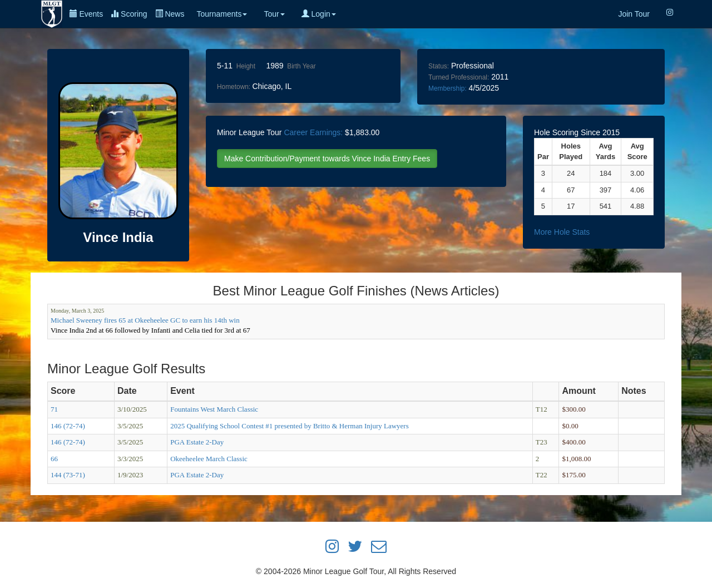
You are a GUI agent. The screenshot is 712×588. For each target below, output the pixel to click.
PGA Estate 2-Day (197, 442)
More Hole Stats (562, 232)
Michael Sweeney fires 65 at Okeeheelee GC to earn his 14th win (145, 320)
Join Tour (634, 14)
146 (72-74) (68, 426)
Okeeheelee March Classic (209, 459)
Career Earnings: (313, 132)
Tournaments (222, 14)
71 (54, 409)
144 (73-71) (68, 475)
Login (319, 14)
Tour (274, 14)
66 (54, 459)
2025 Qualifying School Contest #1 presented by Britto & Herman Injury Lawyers (290, 426)
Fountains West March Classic (214, 409)
